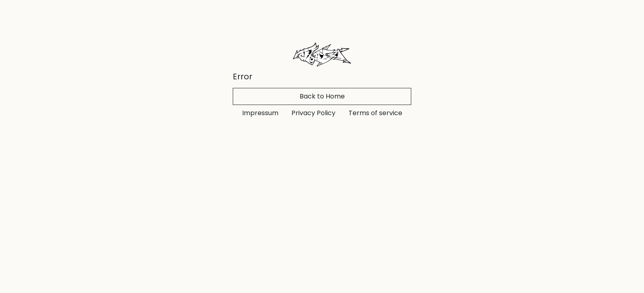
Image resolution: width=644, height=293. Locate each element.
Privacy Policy (313, 113)
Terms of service (375, 113)
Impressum (260, 113)
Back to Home (322, 96)
